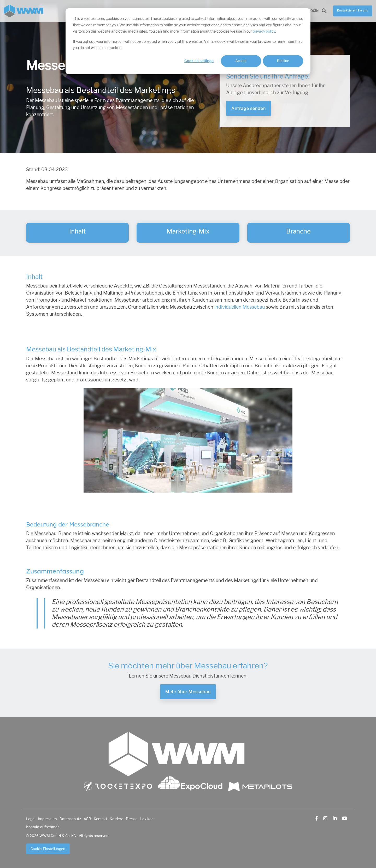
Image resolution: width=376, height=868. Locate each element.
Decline (283, 61)
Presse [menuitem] (132, 819)
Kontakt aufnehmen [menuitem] (43, 827)
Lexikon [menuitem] (147, 819)
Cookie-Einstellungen (48, 849)
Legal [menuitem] (31, 819)
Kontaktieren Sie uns (353, 11)
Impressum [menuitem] (47, 819)
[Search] (324, 11)
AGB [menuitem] (87, 819)
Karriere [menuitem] (116, 819)
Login (314, 11)
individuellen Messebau (240, 307)
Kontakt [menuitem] (100, 819)
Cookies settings (199, 61)
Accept (241, 61)
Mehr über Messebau (188, 692)
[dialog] (188, 41)
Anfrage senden (249, 108)
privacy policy (264, 31)
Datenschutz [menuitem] (70, 819)
